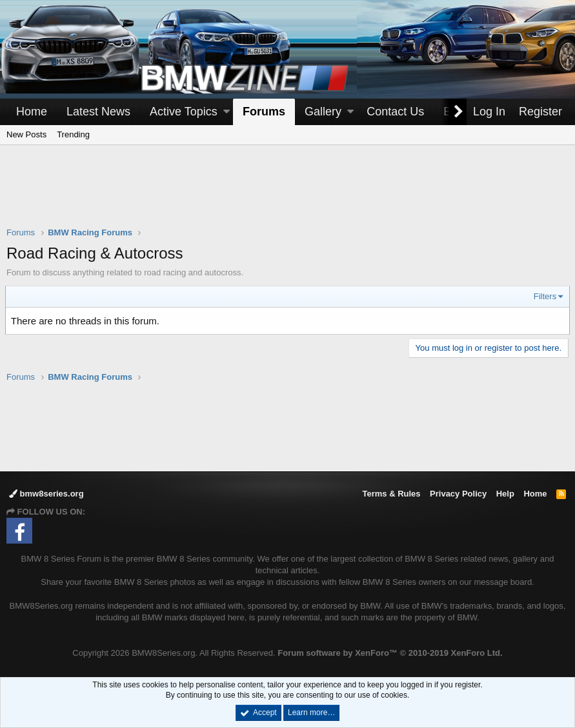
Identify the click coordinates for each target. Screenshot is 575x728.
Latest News (98, 112)
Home (32, 112)
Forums (264, 112)
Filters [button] (544, 296)
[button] (227, 112)
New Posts (26, 134)
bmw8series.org (46, 494)
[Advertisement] (288, 194)
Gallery (323, 112)
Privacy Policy (458, 494)
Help (505, 494)
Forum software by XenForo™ (390, 653)
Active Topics (184, 112)
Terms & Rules (391, 494)
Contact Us (395, 112)
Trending (73, 134)
